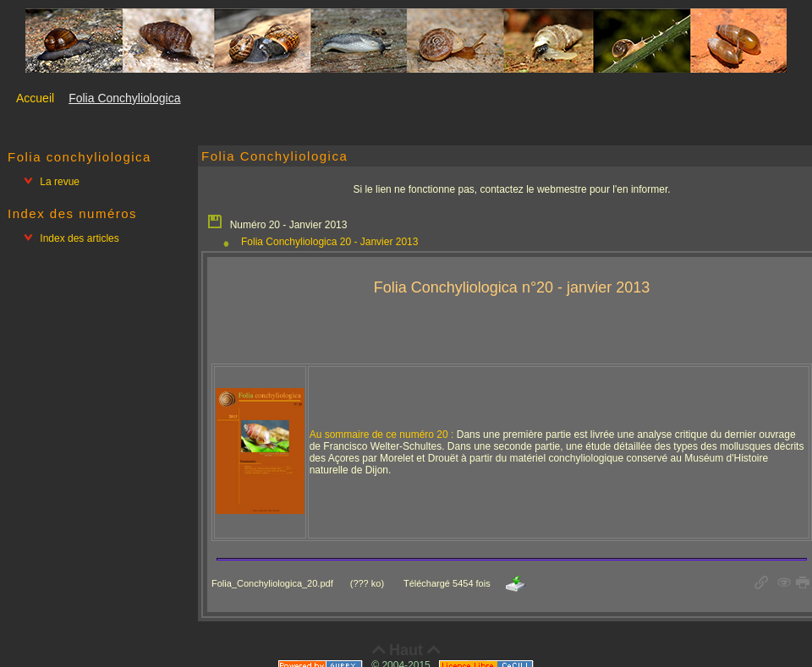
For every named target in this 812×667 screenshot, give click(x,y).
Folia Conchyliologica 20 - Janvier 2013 (329, 242)
